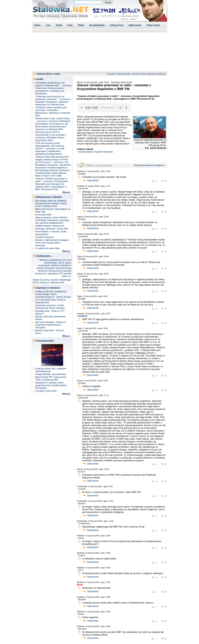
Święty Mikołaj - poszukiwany (50, 374)
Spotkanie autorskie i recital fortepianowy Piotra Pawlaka (50, 307)
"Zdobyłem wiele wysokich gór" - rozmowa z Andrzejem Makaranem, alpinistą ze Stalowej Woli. (53, 111)
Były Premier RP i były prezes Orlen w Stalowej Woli (51, 378)
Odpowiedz (93, 180)
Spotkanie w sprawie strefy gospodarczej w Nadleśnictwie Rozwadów (51, 385)
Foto (70, 25)
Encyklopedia (97, 25)
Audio (59, 25)
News (37, 25)
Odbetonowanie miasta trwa (50, 226)
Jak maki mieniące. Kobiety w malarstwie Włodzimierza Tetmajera (51, 325)
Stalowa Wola (44, 74)
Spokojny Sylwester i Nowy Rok (52, 229)
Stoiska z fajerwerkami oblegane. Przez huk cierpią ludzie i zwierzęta (52, 243)
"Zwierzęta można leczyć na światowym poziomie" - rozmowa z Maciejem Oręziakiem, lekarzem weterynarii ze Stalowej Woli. (53, 100)
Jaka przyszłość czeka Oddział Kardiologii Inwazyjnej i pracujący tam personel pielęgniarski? (52, 220)
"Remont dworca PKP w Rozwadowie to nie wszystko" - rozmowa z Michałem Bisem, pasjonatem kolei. (51, 136)
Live (48, 25)
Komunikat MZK (43, 215)
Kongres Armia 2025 (46, 391)
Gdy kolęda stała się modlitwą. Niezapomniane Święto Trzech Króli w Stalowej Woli (51, 203)
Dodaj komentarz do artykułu (149, 165)
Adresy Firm (117, 25)
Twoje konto (153, 25)
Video (81, 25)
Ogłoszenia (135, 25)
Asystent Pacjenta (45, 237)
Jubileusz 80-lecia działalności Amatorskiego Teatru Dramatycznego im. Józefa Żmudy (53, 294)
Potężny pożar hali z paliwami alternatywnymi (51, 370)
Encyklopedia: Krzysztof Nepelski (96, 152)
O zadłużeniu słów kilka (47, 248)
